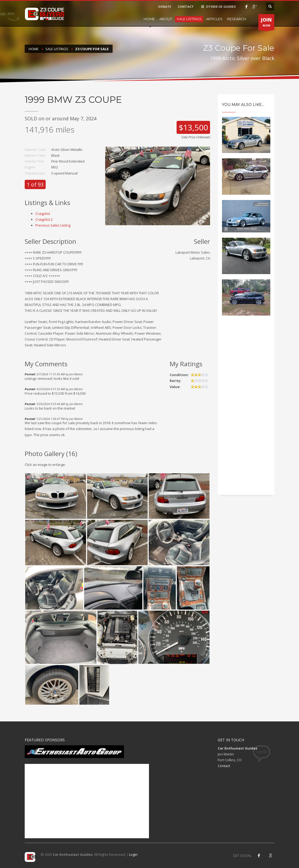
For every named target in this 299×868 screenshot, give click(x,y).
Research (237, 19)
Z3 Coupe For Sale (92, 49)
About (166, 19)
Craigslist (43, 214)
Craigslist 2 (44, 219)
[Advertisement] (246, 410)
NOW (266, 23)
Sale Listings (189, 19)
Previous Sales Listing (53, 225)
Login (133, 854)
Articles (214, 19)
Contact (224, 766)
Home (149, 19)
